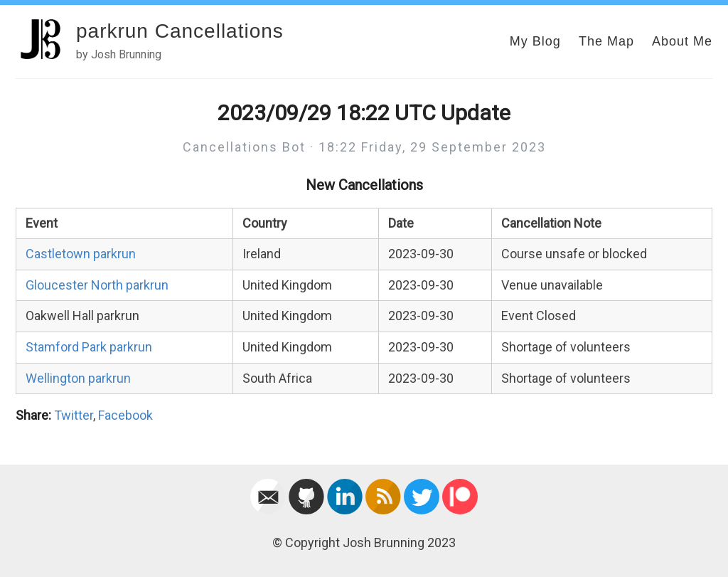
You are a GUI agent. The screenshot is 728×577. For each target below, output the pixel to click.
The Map (606, 41)
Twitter (74, 415)
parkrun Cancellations (180, 31)
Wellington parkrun (78, 378)
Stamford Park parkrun (89, 347)
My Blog (535, 41)
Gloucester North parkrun (97, 285)
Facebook (125, 415)
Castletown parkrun (81, 254)
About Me (682, 41)
